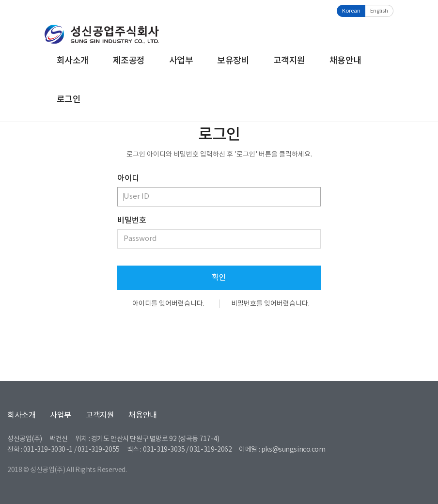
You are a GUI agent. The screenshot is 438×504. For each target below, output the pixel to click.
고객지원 (289, 61)
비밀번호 (132, 220)
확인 (219, 278)
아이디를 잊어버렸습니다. (168, 304)
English (379, 11)
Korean (351, 11)
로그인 (69, 100)
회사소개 (73, 61)
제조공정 (129, 61)
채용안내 (345, 61)
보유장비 (233, 61)
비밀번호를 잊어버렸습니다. (270, 304)
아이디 (128, 178)
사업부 (181, 61)
